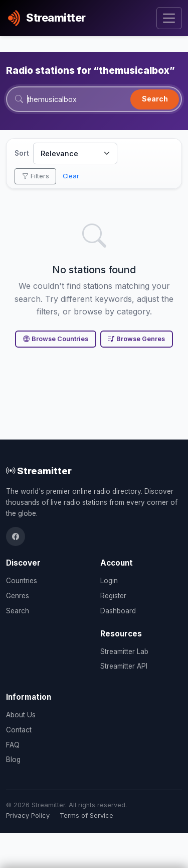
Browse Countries (56, 339)
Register (113, 596)
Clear (71, 176)
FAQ (13, 745)
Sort (22, 153)
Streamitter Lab (124, 652)
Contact (19, 730)
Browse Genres (136, 339)
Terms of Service (86, 816)
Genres (18, 596)
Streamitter (39, 471)
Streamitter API (124, 666)
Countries (22, 581)
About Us (21, 715)
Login (109, 581)
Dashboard (118, 611)
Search (155, 99)
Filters (36, 176)
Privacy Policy (28, 816)
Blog (13, 759)
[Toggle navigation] (169, 18)
